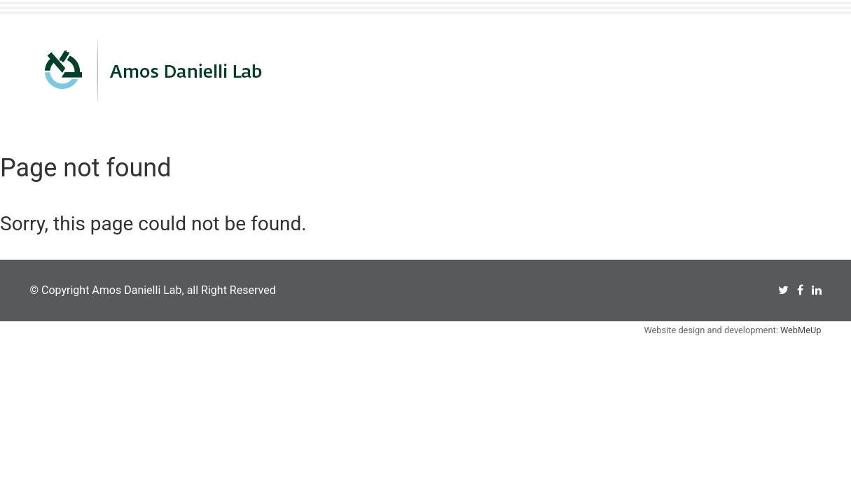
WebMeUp (801, 330)
